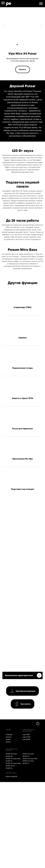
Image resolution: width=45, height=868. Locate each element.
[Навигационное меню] (3, 3)
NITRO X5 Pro (10, 766)
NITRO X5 (9, 768)
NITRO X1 (26, 763)
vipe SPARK (27, 739)
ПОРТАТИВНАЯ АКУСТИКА (29, 730)
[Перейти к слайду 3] (21, 45)
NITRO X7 (9, 761)
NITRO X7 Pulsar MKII (13, 759)
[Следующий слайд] (41, 26)
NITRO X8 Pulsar (11, 754)
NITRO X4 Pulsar (28, 754)
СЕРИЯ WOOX (11, 773)
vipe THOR (26, 735)
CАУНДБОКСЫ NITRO (12, 750)
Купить (8, 742)
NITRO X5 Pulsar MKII (13, 763)
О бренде (9, 735)
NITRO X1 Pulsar (28, 761)
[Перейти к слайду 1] (17, 45)
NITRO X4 (26, 756)
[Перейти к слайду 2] (19, 45)
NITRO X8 (9, 756)
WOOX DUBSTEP (12, 777)
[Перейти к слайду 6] (28, 45)
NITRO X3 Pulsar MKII (30, 759)
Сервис (8, 739)
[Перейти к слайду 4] (24, 45)
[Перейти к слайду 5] (26, 45)
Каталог (9, 737)
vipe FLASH (27, 737)
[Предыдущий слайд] (4, 26)
